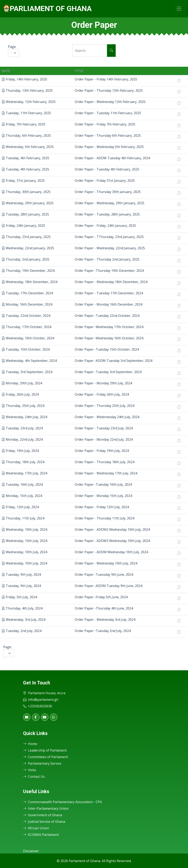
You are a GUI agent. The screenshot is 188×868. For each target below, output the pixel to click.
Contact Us (34, 777)
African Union (36, 828)
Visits (30, 770)
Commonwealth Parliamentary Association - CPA (62, 802)
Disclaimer (31, 851)
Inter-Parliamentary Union (46, 808)
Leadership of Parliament (45, 750)
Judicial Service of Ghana (44, 822)
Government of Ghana (43, 815)
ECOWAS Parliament (41, 835)
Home (30, 744)
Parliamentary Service (42, 763)
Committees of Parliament (46, 757)
